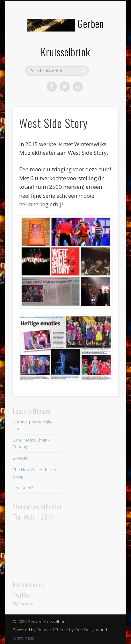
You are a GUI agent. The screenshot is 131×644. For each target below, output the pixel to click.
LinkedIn (78, 87)
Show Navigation (103, 57)
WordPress (23, 638)
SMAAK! (20, 458)
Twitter (65, 87)
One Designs (87, 630)
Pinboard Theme (52, 630)
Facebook (52, 87)
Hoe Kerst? (23, 488)
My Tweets (23, 603)
